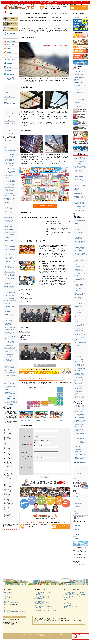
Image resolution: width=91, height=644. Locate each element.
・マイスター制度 (7, 600)
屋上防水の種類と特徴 (9, 168)
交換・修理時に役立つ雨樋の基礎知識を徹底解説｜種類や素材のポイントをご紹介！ (11, 403)
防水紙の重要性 (8, 304)
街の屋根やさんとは (79, 75)
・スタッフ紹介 (66, 603)
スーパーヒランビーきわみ (10, 123)
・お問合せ (65, 608)
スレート (6, 86)
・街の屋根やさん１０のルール (9, 595)
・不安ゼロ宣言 (6, 596)
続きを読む (44, 258)
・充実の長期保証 (7, 599)
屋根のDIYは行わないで (9, 379)
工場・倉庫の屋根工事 (79, 438)
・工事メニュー (37, 594)
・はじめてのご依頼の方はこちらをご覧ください (44, 592)
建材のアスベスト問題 (9, 296)
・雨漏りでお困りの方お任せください (41, 597)
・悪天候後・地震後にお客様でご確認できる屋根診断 (74, 595)
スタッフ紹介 (77, 500)
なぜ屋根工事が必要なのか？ (80, 221)
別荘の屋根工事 (78, 446)
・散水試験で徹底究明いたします (40, 599)
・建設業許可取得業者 (67, 604)
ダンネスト (77, 481)
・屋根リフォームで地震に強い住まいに (42, 603)
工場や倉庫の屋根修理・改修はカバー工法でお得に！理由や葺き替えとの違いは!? (81, 416)
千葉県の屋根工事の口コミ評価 (81, 211)
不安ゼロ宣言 (77, 89)
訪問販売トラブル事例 (79, 193)
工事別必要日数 (78, 349)
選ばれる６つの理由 (79, 82)
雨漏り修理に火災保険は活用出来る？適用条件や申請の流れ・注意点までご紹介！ (81, 249)
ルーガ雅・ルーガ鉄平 (9, 113)
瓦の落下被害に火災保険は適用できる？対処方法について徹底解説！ (81, 243)
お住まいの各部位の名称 (10, 141)
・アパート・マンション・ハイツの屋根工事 (43, 606)
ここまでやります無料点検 (80, 99)
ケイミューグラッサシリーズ (10, 134)
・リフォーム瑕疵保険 (7, 597)
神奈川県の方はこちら (41, 420)
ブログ (25, 17)
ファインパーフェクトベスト (80, 477)
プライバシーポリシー (79, 510)
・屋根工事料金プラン (38, 595)
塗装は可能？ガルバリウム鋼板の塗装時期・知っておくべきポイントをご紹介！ (11, 361)
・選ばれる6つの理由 (7, 594)
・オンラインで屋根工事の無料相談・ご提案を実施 (73, 592)
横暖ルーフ (7, 120)
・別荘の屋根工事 (37, 608)
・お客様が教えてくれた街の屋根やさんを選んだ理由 (14, 612)
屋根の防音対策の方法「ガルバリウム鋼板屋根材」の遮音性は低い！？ (81, 260)
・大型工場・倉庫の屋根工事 (40, 605)
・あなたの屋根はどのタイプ (69, 594)
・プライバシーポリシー (68, 605)
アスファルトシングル (9, 96)
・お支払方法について (7, 601)
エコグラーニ (7, 117)
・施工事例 (5, 608)
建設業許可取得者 (78, 503)
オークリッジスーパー (9, 130)
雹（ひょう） (47, 156)
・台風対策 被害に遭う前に (40, 600)
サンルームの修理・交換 (80, 454)
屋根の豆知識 (7, 311)
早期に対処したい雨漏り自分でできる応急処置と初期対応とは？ (81, 398)
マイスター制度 (78, 106)
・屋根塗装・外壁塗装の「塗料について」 (71, 596)
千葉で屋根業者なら (79, 507)
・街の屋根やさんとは (7, 592)
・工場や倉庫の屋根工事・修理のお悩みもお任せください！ (46, 609)
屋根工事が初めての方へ (80, 71)
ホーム (21, 17)
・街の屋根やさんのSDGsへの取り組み (11, 603)
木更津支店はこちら (83, 564)
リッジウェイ (7, 127)
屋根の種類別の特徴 (9, 144)
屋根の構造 (7, 147)
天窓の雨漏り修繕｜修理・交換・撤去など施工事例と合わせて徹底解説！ (11, 388)
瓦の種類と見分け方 (9, 283)
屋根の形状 (7, 238)
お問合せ (76, 513)
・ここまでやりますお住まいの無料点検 (42, 596)
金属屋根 (6, 93)
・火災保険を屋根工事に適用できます (41, 604)
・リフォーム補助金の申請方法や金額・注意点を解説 (45, 610)
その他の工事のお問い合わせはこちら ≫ (45, 206)
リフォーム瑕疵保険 (79, 93)
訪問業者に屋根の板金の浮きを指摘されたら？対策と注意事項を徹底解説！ (81, 198)
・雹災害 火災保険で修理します (40, 601)
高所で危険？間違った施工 (10, 376)
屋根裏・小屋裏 (8, 254)
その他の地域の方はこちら (56, 420)
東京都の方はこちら (26, 420)
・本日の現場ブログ (7, 610)
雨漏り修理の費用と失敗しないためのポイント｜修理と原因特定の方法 (81, 255)
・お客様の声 (6, 609)
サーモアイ (77, 470)
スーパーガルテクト (9, 110)
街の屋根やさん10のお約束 (80, 86)
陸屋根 (6, 99)
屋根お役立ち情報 (78, 357)
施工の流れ (77, 96)
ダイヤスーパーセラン (79, 467)
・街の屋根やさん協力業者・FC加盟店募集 (71, 607)
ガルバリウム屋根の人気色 (80, 342)
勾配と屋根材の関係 (9, 271)
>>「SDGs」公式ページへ (8, 528)
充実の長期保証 (78, 103)
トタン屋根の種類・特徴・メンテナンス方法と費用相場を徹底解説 (81, 280)
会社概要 (76, 497)
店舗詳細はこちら (24, 339)
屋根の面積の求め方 (9, 230)
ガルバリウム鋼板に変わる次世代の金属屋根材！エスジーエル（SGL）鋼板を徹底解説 (11, 366)
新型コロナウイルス (45, 162)
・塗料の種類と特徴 (67, 597)
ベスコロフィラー (78, 474)
